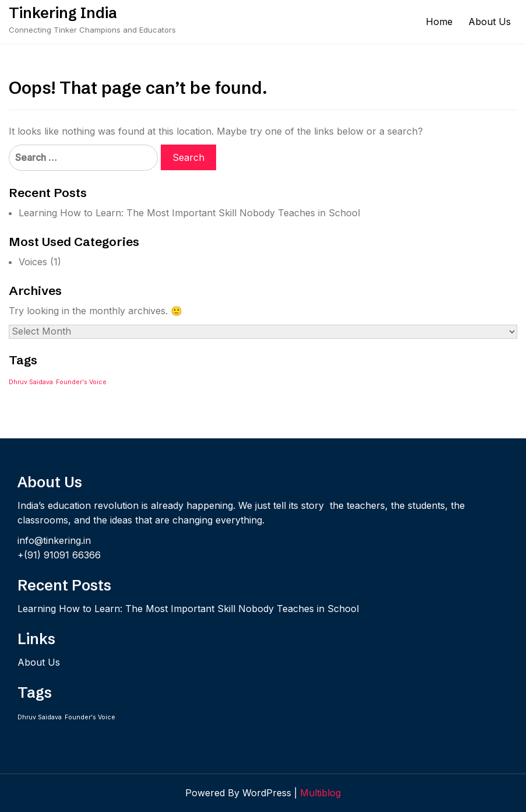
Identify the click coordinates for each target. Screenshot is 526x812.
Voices (33, 262)
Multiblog (320, 793)
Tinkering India (63, 13)
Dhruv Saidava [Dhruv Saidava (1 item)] (31, 382)
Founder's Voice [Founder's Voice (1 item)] (81, 382)
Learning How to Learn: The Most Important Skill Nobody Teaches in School (189, 213)
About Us (490, 22)
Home (439, 22)
